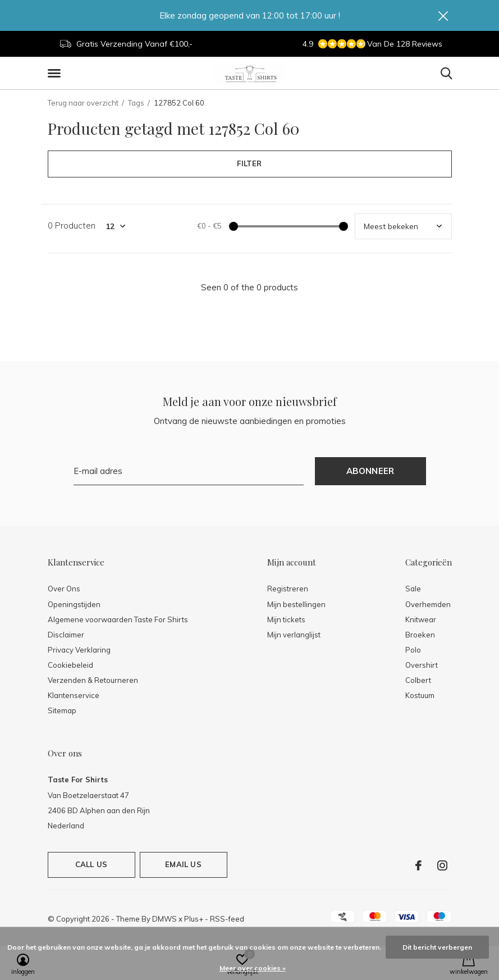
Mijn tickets (286, 619)
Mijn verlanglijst (294, 635)
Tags (136, 103)
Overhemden (428, 604)
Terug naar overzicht (83, 103)
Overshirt (422, 665)
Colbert (418, 680)
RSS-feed (227, 919)
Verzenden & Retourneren (93, 680)
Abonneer (370, 471)
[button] (56, 74)
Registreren (288, 589)
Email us (183, 864)
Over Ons (64, 589)
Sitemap (62, 710)
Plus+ (194, 919)
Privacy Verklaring (79, 650)
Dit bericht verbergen (437, 947)
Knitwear (421, 619)
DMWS (164, 919)
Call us (91, 864)
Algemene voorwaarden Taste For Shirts (118, 619)
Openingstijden (74, 604)
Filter (249, 163)
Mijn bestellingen (296, 604)
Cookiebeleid (70, 665)
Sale (413, 589)
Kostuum (420, 695)
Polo (413, 650)
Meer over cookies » (253, 968)
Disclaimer (66, 635)
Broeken (420, 635)
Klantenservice (74, 695)
